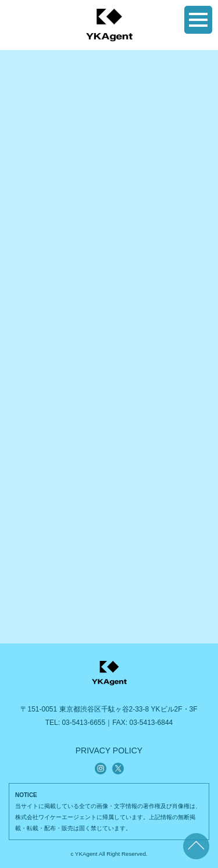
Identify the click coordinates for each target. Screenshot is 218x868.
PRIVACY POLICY (109, 750)
